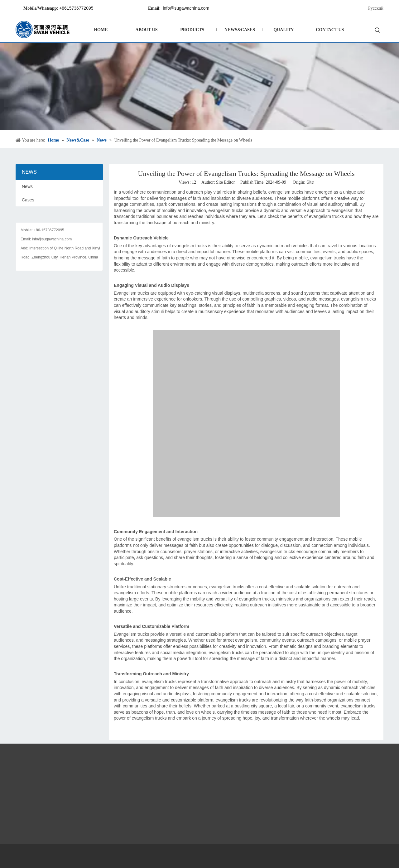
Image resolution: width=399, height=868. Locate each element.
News (27, 186)
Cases (28, 200)
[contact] (59, 218)
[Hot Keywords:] (377, 31)
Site (310, 182)
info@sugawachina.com (186, 8)
